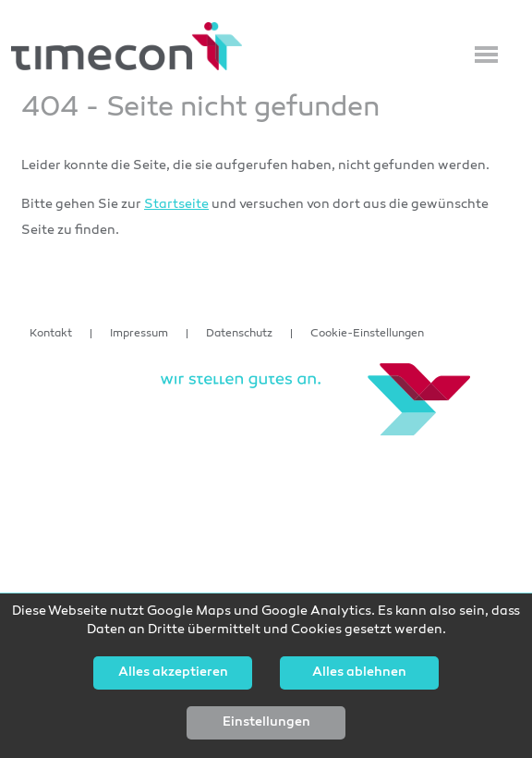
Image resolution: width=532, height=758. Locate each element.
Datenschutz (239, 334)
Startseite (176, 205)
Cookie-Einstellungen (367, 334)
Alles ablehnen (359, 673)
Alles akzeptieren (173, 673)
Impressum (139, 334)
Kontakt (51, 334)
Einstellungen (266, 723)
